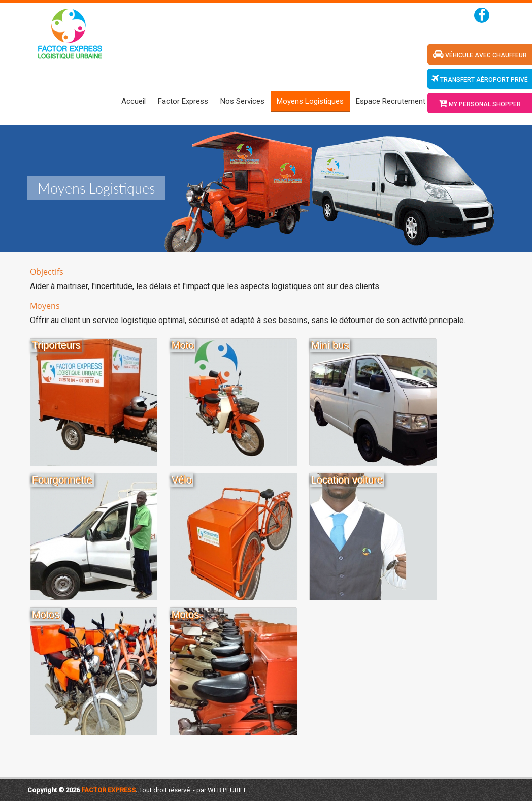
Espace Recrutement (391, 101)
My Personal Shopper (480, 103)
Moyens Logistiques (310, 101)
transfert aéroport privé (480, 79)
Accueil (134, 101)
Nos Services (242, 101)
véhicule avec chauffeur (480, 54)
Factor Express (183, 101)
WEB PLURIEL (227, 790)
